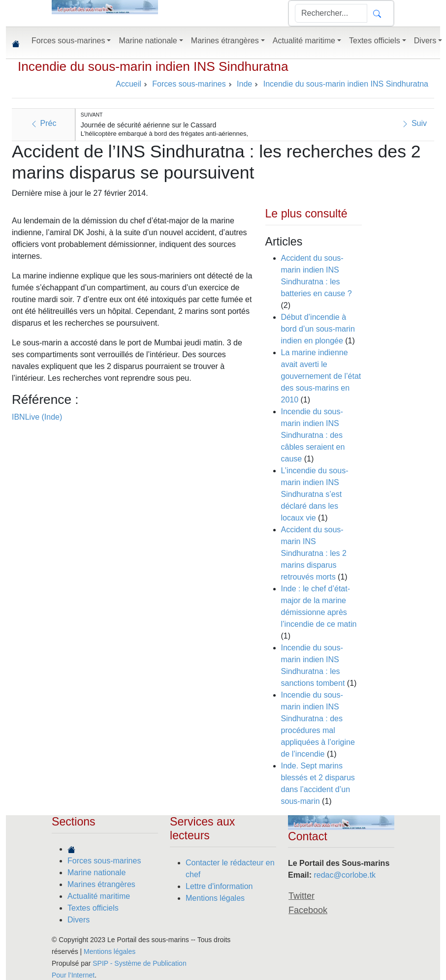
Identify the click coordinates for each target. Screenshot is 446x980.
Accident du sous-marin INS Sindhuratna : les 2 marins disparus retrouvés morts (314, 553)
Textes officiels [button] (375, 41)
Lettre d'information (219, 886)
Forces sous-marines (104, 861)
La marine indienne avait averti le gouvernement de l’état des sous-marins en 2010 (321, 376)
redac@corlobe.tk (345, 875)
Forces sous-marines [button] (68, 41)
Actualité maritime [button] (304, 41)
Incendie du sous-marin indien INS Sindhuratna (153, 66)
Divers (79, 920)
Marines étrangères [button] (225, 41)
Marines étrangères (101, 884)
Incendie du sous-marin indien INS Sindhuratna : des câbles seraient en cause (313, 435)
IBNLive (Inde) (37, 417)
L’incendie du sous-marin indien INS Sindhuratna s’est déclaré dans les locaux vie (315, 494)
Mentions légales (215, 898)
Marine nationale (96, 873)
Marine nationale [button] (148, 41)
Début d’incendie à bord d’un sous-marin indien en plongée (318, 329)
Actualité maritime (99, 896)
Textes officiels (93, 908)
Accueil (128, 84)
